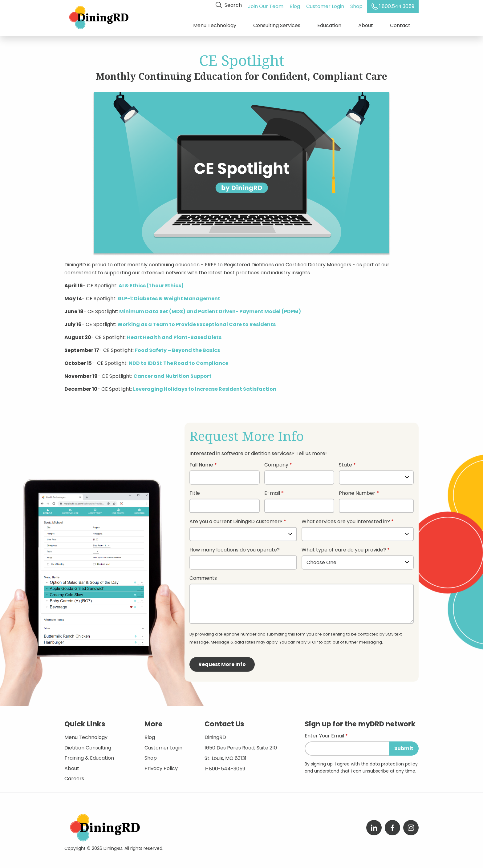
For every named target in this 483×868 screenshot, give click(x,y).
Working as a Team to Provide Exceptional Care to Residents (197, 322)
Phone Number (357, 491)
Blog (296, 5)
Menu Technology (215, 24)
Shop (357, 5)
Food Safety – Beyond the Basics (177, 348)
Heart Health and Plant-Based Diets (174, 335)
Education (329, 24)
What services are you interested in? (346, 519)
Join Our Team (267, 5)
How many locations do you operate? (235, 548)
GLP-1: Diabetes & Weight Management (169, 296)
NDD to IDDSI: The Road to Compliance (179, 361)
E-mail (272, 491)
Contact (400, 24)
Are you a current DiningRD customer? (236, 519)
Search (230, 5)
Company (276, 463)
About (366, 24)
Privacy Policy (161, 766)
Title (195, 491)
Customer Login (326, 5)
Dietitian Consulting (88, 745)
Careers (74, 776)
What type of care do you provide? (344, 548)
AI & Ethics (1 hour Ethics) (151, 283)
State (345, 463)
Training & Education (89, 755)
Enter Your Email (324, 734)
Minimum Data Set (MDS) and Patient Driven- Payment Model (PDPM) (210, 309)
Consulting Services (277, 24)
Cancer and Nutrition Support (172, 374)
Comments (203, 576)
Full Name (201, 463)
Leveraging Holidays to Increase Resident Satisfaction (205, 387)
